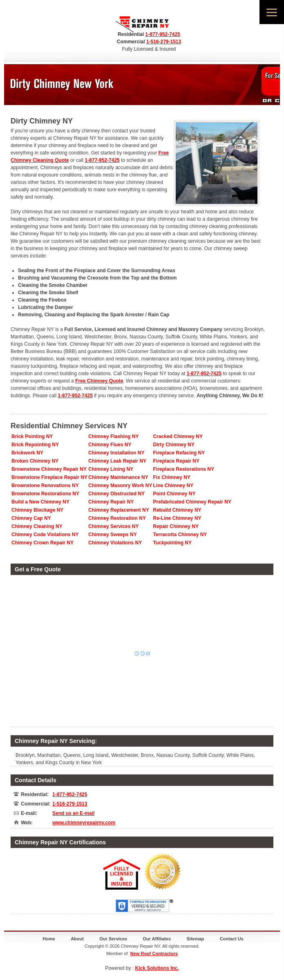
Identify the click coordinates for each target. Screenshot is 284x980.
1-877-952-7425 (162, 34)
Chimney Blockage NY (37, 510)
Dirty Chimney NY (174, 445)
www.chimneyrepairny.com (84, 823)
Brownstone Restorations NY (45, 494)
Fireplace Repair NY (176, 461)
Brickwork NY (27, 453)
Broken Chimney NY (35, 461)
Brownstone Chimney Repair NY (49, 469)
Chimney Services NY (113, 526)
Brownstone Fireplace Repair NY (49, 477)
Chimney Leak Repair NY (117, 461)
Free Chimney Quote (99, 381)
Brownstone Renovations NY (45, 486)
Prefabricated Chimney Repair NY (192, 502)
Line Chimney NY (173, 486)
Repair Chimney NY (176, 526)
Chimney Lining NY (111, 469)
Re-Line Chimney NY (177, 518)
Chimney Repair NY (111, 502)
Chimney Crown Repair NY (42, 543)
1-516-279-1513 (164, 42)
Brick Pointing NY (32, 436)
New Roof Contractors (154, 953)
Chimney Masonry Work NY (120, 486)
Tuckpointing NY (172, 543)
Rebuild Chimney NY (177, 510)
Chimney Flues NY (110, 445)
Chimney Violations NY (115, 543)
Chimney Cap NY (31, 518)
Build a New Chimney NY (40, 502)
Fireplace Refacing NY (179, 453)
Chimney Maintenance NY (118, 477)
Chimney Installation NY (116, 453)
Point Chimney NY (174, 494)
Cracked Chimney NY (178, 436)
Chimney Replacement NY (119, 510)
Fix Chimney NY (172, 477)
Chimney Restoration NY (117, 518)
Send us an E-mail (73, 813)
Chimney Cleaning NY (37, 526)
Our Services (113, 939)
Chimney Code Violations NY (45, 535)
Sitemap (196, 939)
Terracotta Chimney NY (180, 535)
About (77, 939)
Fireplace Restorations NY (184, 469)
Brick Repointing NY (35, 445)
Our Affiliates (157, 939)
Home (49, 939)
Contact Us (232, 939)
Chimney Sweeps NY (113, 535)
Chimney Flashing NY (113, 436)
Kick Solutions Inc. (157, 968)
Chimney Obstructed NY (116, 494)
